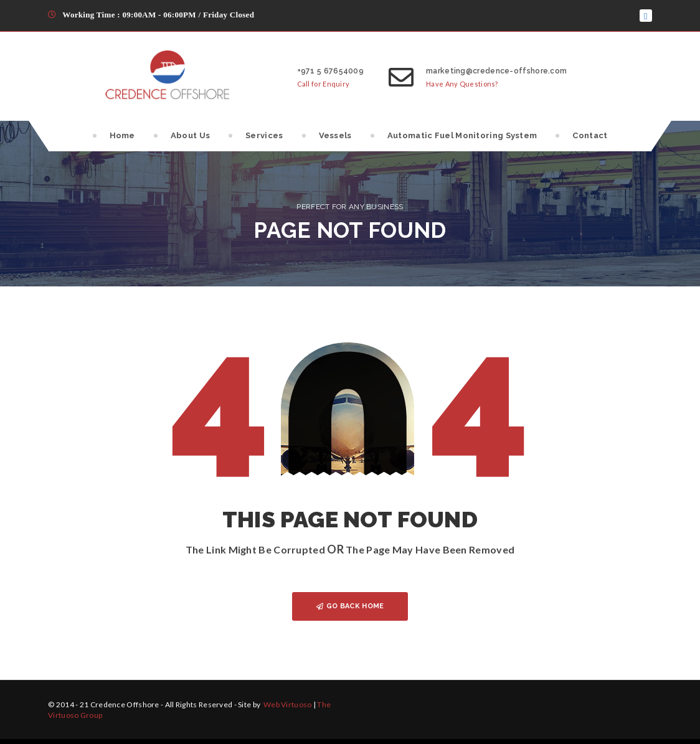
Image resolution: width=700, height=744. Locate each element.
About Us (190, 135)
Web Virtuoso (287, 704)
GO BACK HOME (350, 606)
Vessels (335, 135)
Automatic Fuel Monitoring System (462, 135)
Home (122, 135)
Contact (590, 135)
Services (264, 135)
